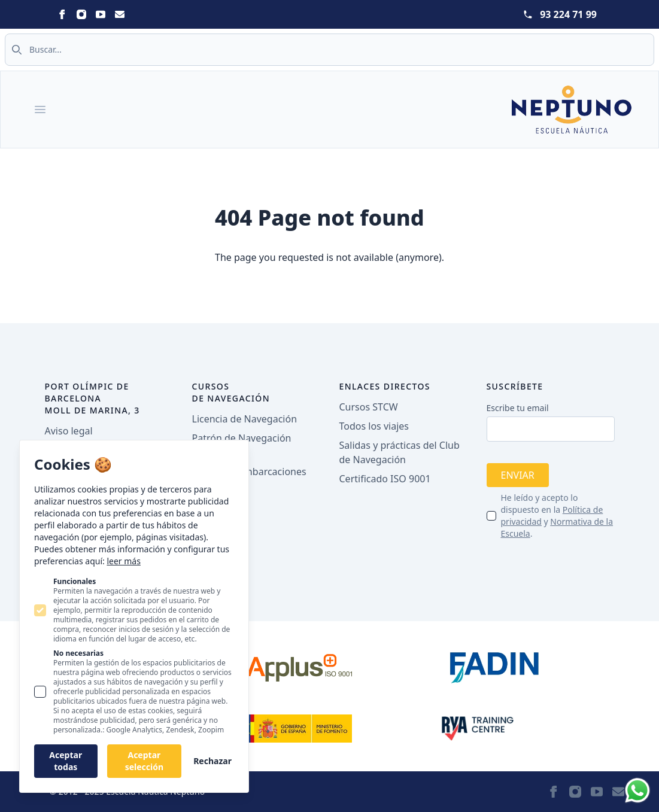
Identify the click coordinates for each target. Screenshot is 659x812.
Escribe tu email (518, 408)
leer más (123, 561)
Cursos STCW (369, 407)
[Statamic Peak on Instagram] (81, 14)
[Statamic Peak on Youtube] (101, 14)
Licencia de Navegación (245, 419)
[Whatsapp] (637, 790)
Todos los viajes (374, 426)
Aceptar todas (66, 761)
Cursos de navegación (231, 392)
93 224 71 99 (568, 14)
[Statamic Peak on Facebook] (62, 14)
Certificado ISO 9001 (385, 479)
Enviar (518, 475)
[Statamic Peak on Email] (120, 14)
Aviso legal (69, 431)
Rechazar (212, 761)
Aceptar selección (144, 761)
